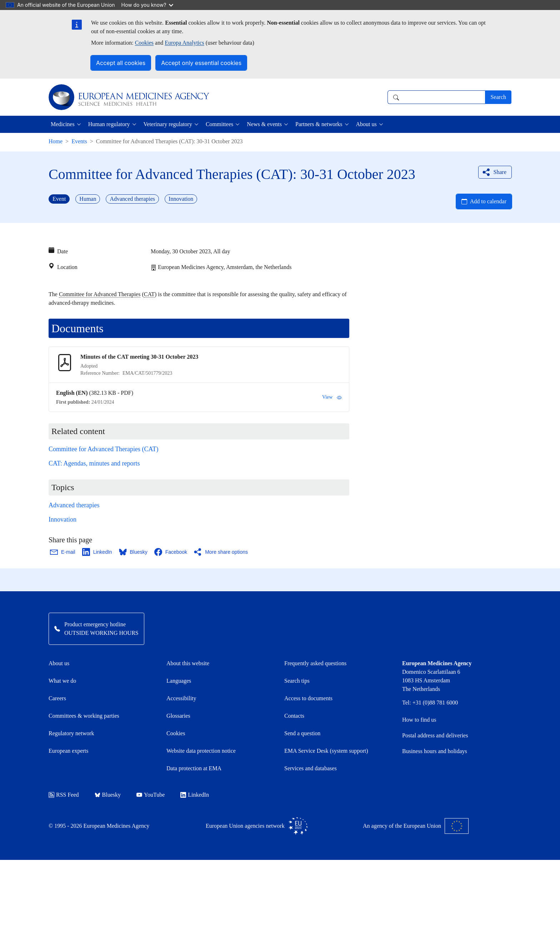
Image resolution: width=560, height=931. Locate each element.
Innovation (62, 519)
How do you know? (147, 5)
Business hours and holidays (435, 751)
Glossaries (178, 716)
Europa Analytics (184, 43)
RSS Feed (64, 795)
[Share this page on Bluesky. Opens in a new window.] (134, 552)
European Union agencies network (257, 826)
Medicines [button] (63, 124)
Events (79, 141)
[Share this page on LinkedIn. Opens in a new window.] (97, 552)
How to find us (419, 720)
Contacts (294, 716)
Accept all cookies (121, 63)
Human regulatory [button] (109, 124)
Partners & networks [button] (319, 124)
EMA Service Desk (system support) (326, 751)
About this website (188, 663)
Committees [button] (219, 124)
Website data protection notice (201, 751)
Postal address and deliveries (435, 735)
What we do (62, 681)
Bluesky (108, 795)
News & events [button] (264, 124)
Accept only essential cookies (201, 63)
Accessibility (181, 698)
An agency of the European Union (416, 826)
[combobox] (436, 97)
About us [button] (366, 124)
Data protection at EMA (194, 768)
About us (59, 663)
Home (56, 141)
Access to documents (308, 698)
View (332, 397)
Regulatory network (71, 733)
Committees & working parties (84, 716)
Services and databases (311, 768)
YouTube (151, 795)
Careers (57, 698)
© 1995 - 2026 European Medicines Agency (99, 826)
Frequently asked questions (315, 663)
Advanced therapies (74, 505)
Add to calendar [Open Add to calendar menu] (488, 201)
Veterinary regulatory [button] (168, 124)
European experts (69, 751)
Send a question (302, 733)
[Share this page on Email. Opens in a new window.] (63, 552)
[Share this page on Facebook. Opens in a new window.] (171, 552)
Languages (179, 681)
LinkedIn (195, 795)
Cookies (144, 43)
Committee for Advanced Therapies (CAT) (104, 449)
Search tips (297, 681)
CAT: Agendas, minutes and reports (94, 463)
